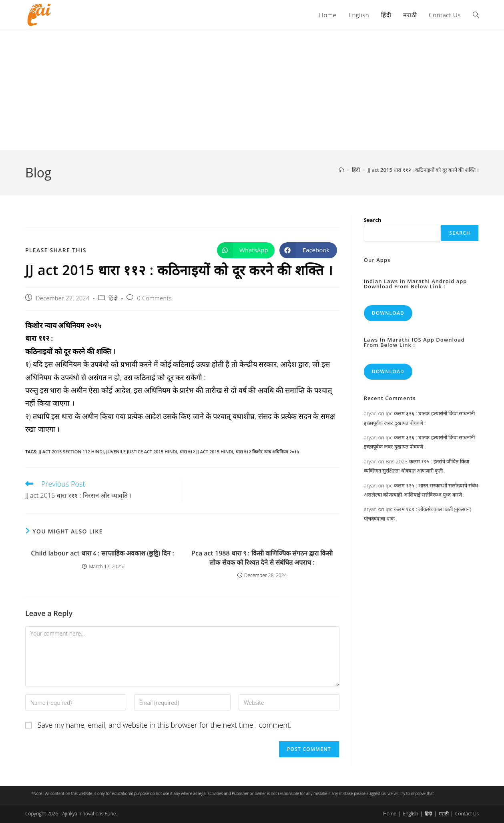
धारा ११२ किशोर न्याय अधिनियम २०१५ (267, 452)
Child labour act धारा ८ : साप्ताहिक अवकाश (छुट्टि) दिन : (102, 553)
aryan (370, 413)
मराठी (444, 814)
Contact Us (467, 814)
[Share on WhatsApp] (246, 250)
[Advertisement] (252, 90)
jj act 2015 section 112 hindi (71, 452)
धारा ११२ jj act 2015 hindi (207, 452)
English (411, 814)
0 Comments (154, 298)
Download (388, 313)
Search (373, 220)
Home (390, 814)
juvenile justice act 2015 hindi (142, 452)
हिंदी (113, 298)
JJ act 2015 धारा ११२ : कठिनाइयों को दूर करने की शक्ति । (423, 170)
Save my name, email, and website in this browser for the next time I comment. (165, 725)
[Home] (341, 170)
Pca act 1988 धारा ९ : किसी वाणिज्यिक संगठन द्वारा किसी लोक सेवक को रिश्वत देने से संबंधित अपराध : (262, 557)
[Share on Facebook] (308, 250)
